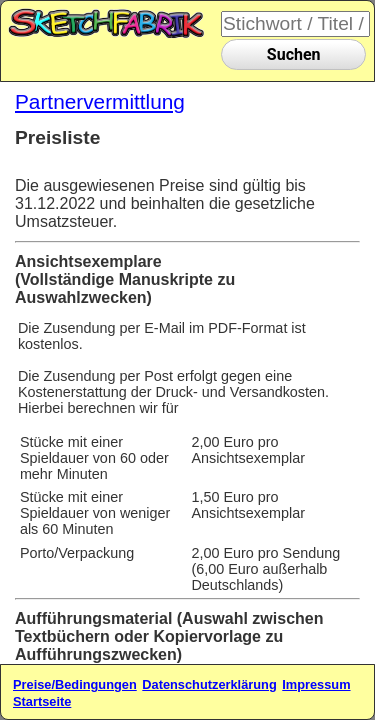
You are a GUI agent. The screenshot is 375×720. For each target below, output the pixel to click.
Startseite (42, 701)
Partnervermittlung (100, 101)
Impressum (316, 684)
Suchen (294, 54)
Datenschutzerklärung (209, 684)
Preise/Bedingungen (75, 684)
